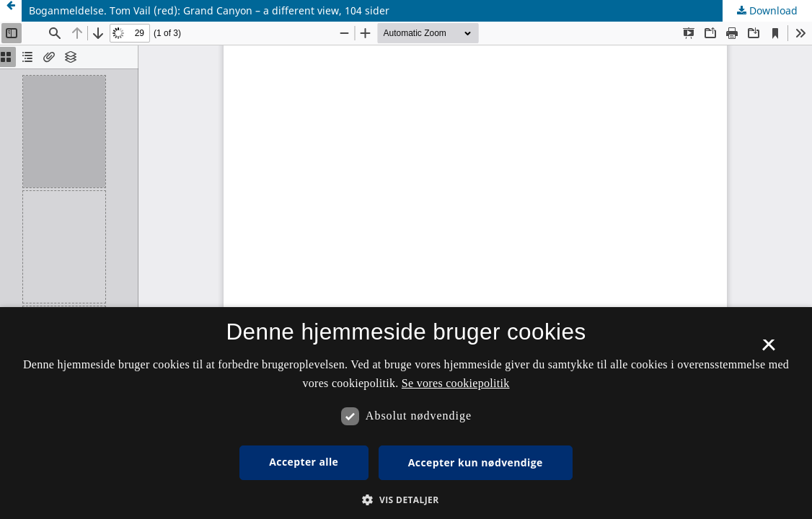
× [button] (768, 350)
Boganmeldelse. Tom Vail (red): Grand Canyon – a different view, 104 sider (209, 10)
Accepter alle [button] (304, 462)
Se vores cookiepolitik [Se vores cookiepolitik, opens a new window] (456, 383)
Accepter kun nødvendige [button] (476, 462)
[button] (406, 500)
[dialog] (406, 413)
